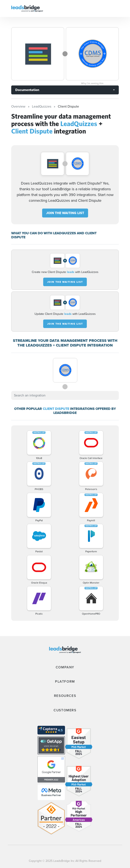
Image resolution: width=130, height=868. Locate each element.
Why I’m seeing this (92, 83)
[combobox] (65, 395)
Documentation (27, 90)
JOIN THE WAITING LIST (65, 213)
